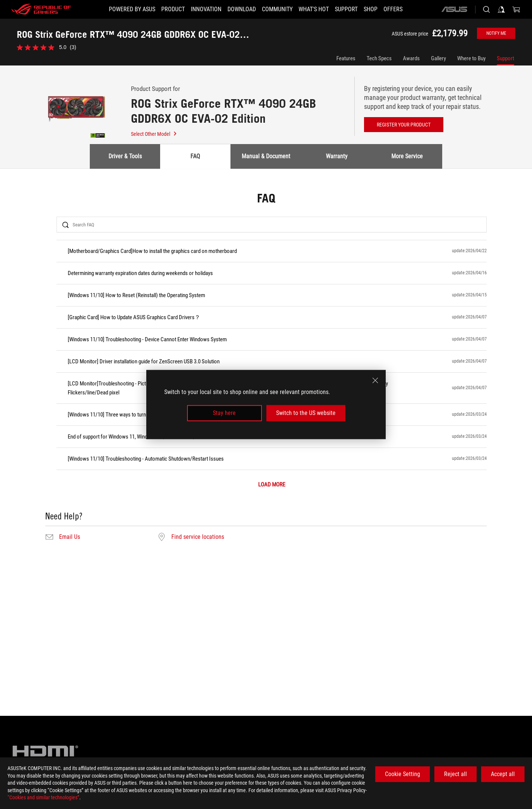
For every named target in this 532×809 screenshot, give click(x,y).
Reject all (455, 774)
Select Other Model (154, 134)
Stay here (224, 413)
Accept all (503, 774)
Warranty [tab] (337, 156)
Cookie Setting (403, 774)
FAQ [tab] (195, 156)
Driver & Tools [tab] (125, 156)
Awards (411, 58)
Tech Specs (379, 58)
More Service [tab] (407, 156)
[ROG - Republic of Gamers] (41, 9)
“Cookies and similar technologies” (43, 797)
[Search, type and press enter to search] (486, 9)
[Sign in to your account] (501, 9)
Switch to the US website (306, 413)
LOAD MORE (272, 485)
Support (505, 58)
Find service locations (198, 537)
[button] (173, 9)
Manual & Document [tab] (266, 156)
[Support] (346, 9)
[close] (375, 381)
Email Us (70, 537)
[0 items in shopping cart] (516, 9)
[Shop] (371, 9)
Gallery (438, 58)
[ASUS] (454, 9)
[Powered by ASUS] (132, 9)
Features (346, 58)
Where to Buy (471, 58)
